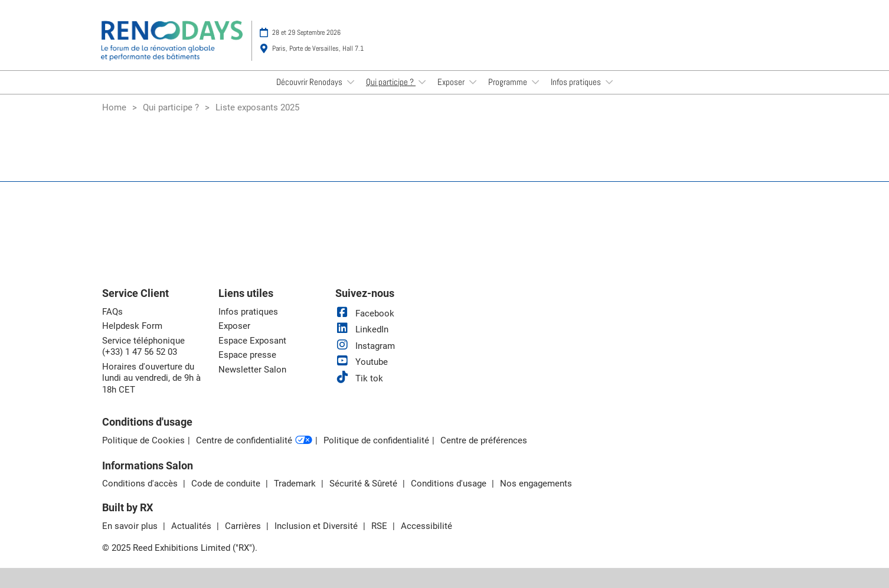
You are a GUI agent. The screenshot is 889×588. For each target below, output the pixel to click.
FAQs (112, 312)
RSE (380, 526)
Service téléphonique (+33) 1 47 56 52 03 (143, 347)
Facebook (365, 313)
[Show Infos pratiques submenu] (609, 82)
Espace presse (247, 355)
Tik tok (359, 378)
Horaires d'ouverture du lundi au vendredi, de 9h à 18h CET (151, 378)
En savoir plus (131, 526)
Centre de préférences (484, 440)
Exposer (452, 82)
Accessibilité (426, 526)
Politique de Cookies (143, 440)
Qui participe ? (391, 82)
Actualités (192, 526)
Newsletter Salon (252, 370)
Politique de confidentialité (376, 440)
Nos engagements (536, 484)
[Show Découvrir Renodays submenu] (351, 82)
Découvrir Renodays (310, 82)
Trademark (296, 484)
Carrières (244, 526)
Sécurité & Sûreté (365, 484)
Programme (509, 82)
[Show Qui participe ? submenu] (422, 82)
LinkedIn (362, 329)
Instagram (365, 346)
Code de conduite (227, 484)
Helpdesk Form (132, 326)
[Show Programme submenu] (535, 82)
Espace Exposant (252, 341)
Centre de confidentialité (254, 441)
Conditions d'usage (450, 484)
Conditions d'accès (141, 484)
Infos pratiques (577, 82)
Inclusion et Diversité (317, 526)
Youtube (362, 362)
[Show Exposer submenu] (473, 82)
